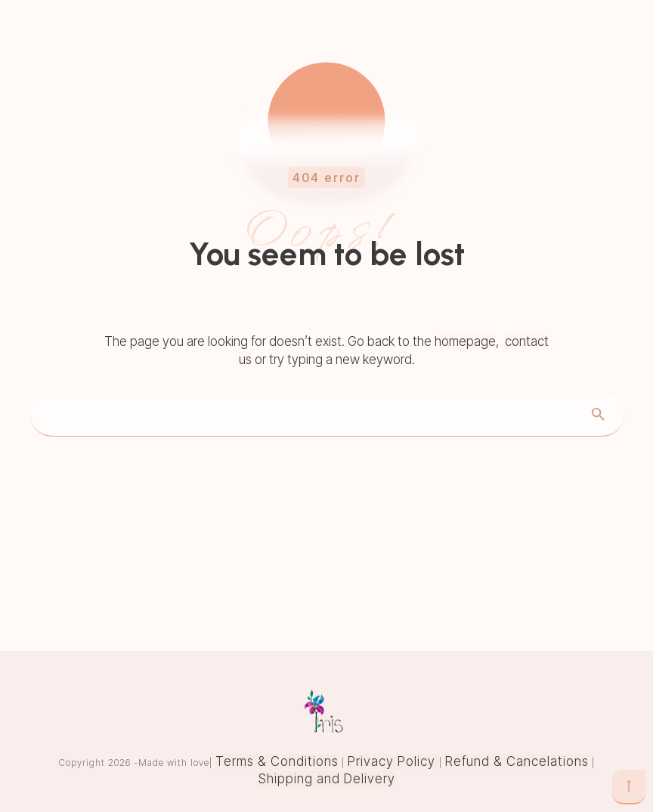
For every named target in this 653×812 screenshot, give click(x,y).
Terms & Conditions (277, 761)
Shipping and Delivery (327, 779)
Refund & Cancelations (517, 761)
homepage (465, 341)
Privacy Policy (393, 761)
